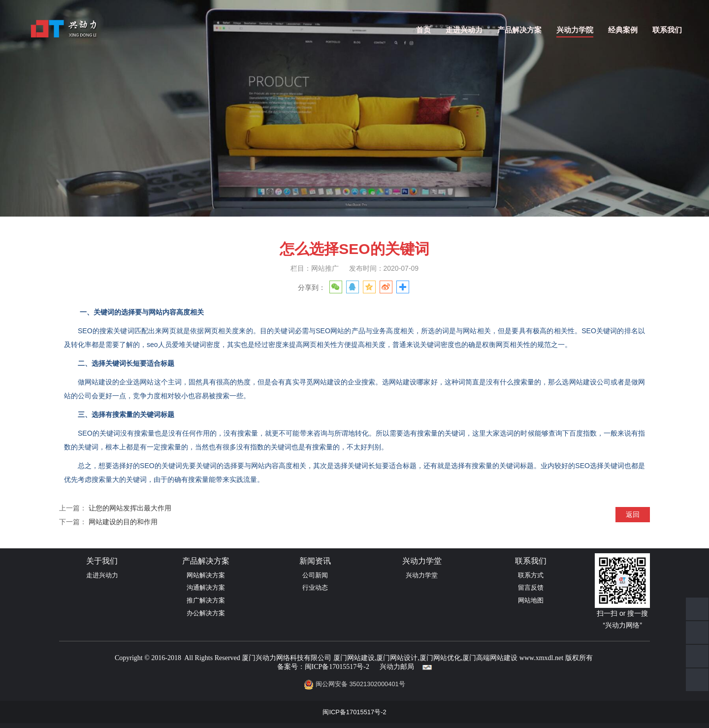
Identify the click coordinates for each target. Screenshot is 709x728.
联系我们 (667, 30)
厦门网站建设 (354, 658)
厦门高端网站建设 (490, 658)
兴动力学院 (575, 30)
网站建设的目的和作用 (123, 522)
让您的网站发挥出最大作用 (130, 508)
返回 (633, 514)
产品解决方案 (519, 30)
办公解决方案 (206, 613)
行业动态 (315, 587)
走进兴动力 (464, 30)
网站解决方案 (206, 575)
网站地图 (531, 600)
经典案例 (623, 30)
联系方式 (531, 575)
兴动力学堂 (422, 575)
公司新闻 (315, 575)
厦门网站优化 (440, 658)
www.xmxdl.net (541, 658)
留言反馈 (531, 587)
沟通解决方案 (206, 587)
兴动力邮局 (397, 667)
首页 (423, 30)
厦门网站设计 (397, 658)
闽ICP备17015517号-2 (337, 667)
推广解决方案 (206, 600)
